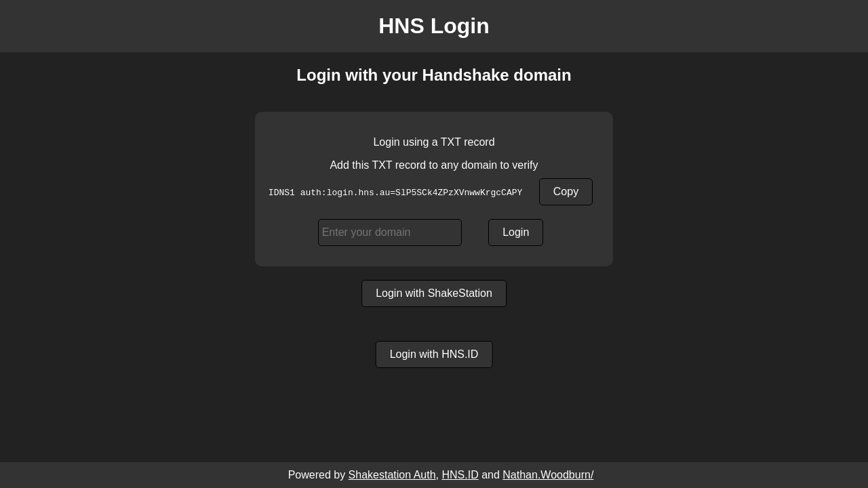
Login (516, 232)
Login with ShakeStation (434, 293)
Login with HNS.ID (434, 354)
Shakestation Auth (392, 475)
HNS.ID (460, 475)
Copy (566, 191)
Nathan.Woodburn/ (548, 475)
